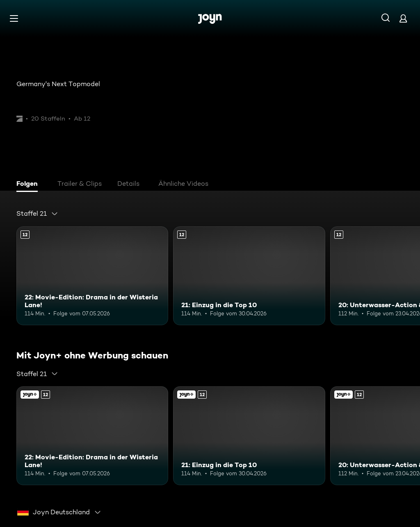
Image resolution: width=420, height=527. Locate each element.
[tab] (29, 185)
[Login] (403, 18)
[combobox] (37, 214)
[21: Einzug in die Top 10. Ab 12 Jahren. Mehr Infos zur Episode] (249, 276)
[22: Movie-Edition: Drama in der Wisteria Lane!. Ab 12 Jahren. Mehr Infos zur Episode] (92, 276)
